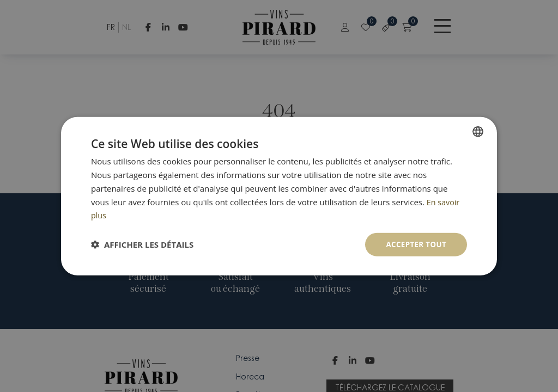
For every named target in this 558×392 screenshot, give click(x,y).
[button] (142, 244)
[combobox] (478, 131)
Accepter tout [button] (415, 244)
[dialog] (279, 196)
